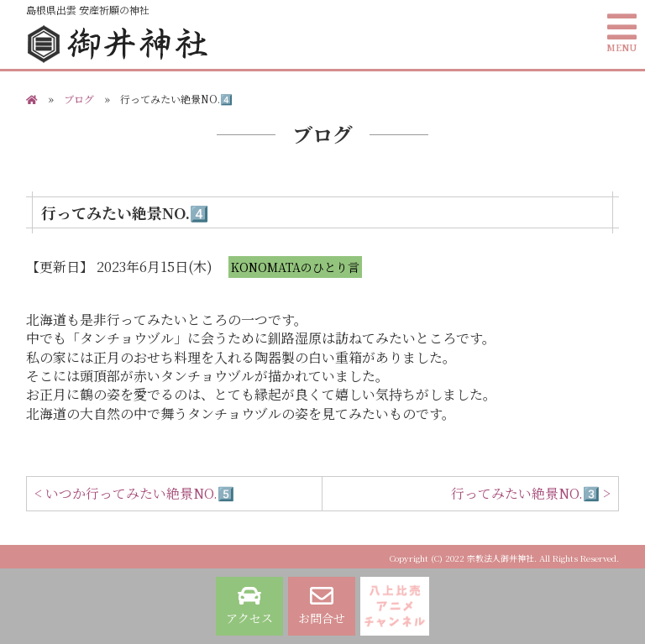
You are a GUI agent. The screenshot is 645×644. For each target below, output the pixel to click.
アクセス (249, 605)
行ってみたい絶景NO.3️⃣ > (531, 493)
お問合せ (322, 605)
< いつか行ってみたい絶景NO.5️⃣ (134, 493)
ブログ (79, 99)
